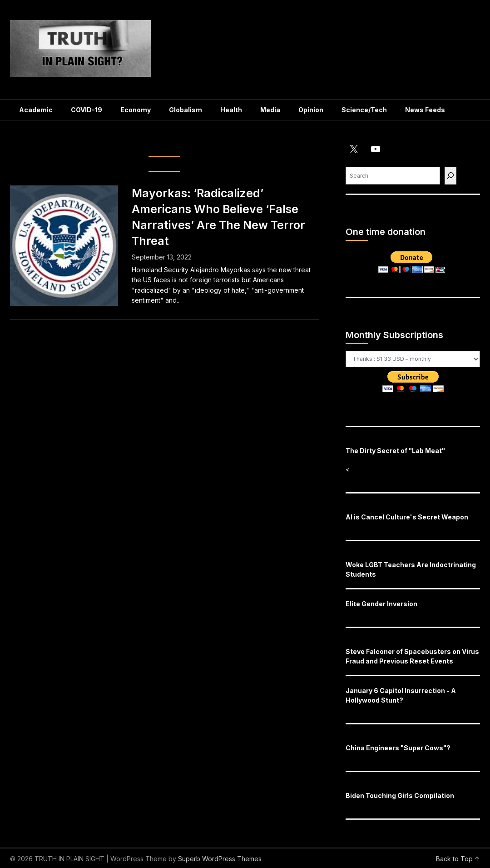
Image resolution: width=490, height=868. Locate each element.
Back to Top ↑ (458, 859)
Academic (36, 110)
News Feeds (425, 110)
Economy (136, 110)
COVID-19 (87, 110)
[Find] (450, 176)
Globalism (186, 110)
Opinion (311, 110)
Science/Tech (364, 110)
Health (231, 110)
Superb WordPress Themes (220, 859)
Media (270, 110)
